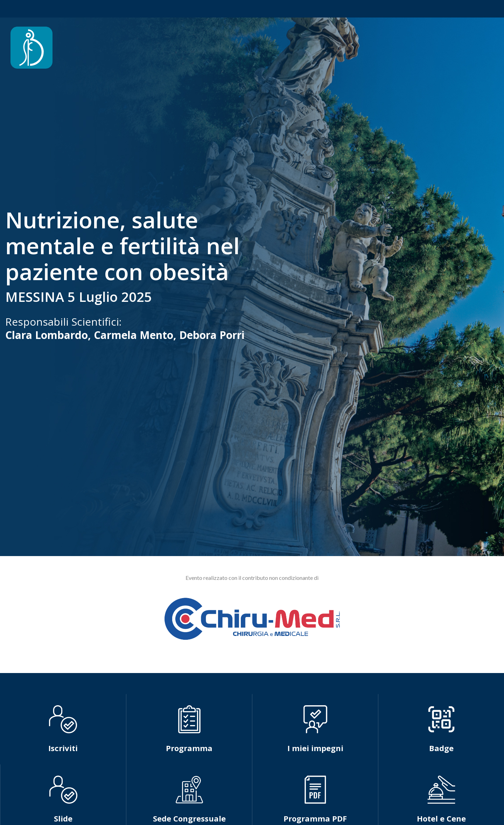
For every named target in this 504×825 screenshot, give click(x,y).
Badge (441, 748)
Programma (189, 748)
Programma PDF (315, 818)
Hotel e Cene (441, 818)
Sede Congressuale (189, 818)
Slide (63, 818)
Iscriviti (63, 748)
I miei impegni (315, 748)
